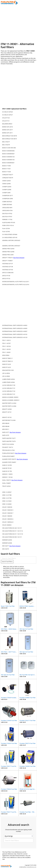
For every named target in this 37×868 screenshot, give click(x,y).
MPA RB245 (6, 423)
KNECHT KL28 (6, 364)
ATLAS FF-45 (6, 118)
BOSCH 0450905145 (8, 160)
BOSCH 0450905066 (8, 151)
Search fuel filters (7, 562)
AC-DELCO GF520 (7, 112)
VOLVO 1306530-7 (8, 513)
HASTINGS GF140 (8, 270)
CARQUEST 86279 (8, 178)
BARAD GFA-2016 (8, 127)
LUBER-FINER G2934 (8, 379)
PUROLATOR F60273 (9, 453)
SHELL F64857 (7, 483)
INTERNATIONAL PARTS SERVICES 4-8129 (15, 337)
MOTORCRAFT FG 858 (9, 420)
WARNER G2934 (7, 540)
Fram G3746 (6, 231)
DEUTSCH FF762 (7, 214)
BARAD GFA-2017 (8, 130)
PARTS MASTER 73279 (9, 441)
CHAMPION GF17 (8, 196)
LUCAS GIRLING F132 (9, 391)
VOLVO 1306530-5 (8, 510)
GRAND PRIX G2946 (8, 252)
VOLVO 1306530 (7, 507)
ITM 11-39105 (6, 349)
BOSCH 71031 (7, 169)
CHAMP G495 (6, 193)
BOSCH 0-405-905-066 (9, 148)
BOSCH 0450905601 (8, 163)
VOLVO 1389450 (7, 516)
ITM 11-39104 (6, 346)
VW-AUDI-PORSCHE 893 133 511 (12, 537)
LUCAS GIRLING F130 (9, 385)
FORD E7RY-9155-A (8, 225)
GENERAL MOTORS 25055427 (11, 246)
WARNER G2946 (7, 543)
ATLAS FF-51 (6, 121)
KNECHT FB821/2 (7, 361)
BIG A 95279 (6, 145)
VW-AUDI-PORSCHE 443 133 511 (12, 528)
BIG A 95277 (6, 142)
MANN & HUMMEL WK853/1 (11, 400)
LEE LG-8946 (6, 376)
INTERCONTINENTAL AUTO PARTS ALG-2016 (16, 284)
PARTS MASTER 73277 (9, 438)
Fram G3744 (6, 228)
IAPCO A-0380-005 (8, 273)
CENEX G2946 (6, 184)
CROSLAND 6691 (7, 208)
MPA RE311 (6, 429)
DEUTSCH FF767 (7, 217)
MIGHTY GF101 (7, 412)
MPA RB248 (6, 426)
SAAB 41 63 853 (7, 465)
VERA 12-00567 (7, 492)
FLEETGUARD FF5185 (9, 222)
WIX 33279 (6, 549)
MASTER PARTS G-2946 (9, 406)
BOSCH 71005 (7, 166)
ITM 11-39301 (6, 352)
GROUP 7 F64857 (7, 261)
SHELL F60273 (7, 480)
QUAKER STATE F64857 (9, 462)
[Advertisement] (18, 23)
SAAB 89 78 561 (7, 468)
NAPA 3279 (6, 435)
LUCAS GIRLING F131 (9, 388)
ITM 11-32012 (6, 340)
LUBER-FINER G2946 (8, 382)
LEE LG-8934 (6, 373)
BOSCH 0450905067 (8, 154)
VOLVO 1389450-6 (8, 519)
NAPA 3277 (6, 432)
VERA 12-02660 (7, 504)
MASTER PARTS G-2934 (9, 403)
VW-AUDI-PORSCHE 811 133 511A (13, 531)
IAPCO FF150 (6, 276)
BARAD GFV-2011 (7, 133)
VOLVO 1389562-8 (8, 522)
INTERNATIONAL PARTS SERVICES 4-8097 (15, 331)
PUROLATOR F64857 (8, 456)
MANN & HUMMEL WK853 (10, 397)
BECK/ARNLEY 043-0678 (10, 136)
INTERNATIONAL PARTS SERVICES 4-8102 (15, 334)
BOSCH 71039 (7, 172)
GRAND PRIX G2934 (8, 249)
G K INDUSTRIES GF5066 (10, 234)
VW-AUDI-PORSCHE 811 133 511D (13, 534)
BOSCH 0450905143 (8, 157)
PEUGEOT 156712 (8, 447)
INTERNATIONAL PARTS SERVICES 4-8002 (15, 325)
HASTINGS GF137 (8, 264)
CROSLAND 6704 (7, 210)
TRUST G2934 (6, 486)
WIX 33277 (6, 546)
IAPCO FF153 (6, 279)
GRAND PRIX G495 (8, 255)
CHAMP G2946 (7, 190)
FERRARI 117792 (7, 219)
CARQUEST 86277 (8, 175)
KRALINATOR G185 (8, 370)
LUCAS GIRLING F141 (9, 394)
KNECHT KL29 (6, 367)
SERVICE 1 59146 (7, 477)
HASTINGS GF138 (8, 267)
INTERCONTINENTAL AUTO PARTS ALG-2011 (16, 282)
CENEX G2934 (6, 181)
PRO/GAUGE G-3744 (8, 450)
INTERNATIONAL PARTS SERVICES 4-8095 (15, 328)
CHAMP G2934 (7, 187)
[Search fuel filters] (18, 558)
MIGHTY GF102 (7, 417)
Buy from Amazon (19, 258)
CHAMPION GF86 (8, 199)
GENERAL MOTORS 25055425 (11, 240)
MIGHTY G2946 (7, 409)
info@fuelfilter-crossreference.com (28, 867)
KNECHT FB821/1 (7, 358)
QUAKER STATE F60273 (9, 459)
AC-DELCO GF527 (7, 115)
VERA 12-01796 (7, 498)
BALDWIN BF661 (7, 124)
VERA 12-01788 (7, 495)
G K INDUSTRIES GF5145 (10, 237)
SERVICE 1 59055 (7, 474)
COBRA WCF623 (7, 202)
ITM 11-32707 (6, 343)
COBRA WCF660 (7, 205)
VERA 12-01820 (7, 501)
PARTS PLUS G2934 (8, 444)
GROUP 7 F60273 (8, 258)
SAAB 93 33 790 (7, 471)
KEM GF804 (6, 355)
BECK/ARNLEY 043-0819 (10, 139)
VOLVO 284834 (7, 525)
